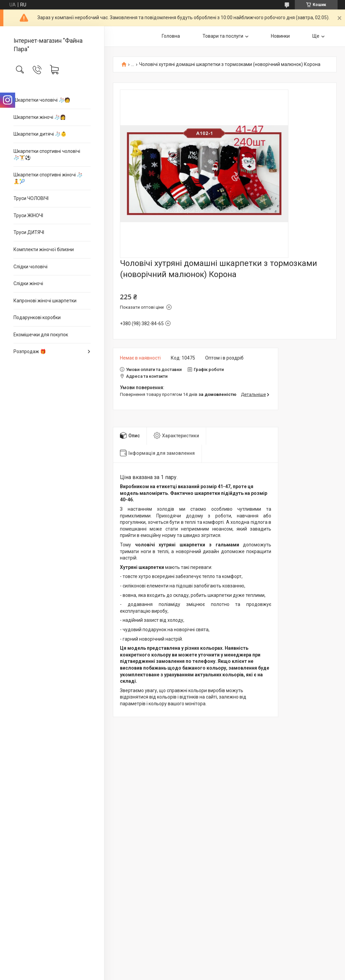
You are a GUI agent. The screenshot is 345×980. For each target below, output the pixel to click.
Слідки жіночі (28, 283)
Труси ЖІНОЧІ (28, 215)
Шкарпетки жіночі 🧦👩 (40, 117)
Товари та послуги (223, 36)
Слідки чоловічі (30, 267)
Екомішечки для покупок (41, 335)
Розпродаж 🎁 (30, 351)
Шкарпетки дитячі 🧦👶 (40, 134)
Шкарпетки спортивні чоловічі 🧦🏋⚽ (47, 155)
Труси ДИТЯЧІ (29, 232)
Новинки (280, 36)
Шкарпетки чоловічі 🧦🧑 (42, 100)
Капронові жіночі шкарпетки (45, 301)
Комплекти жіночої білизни (44, 249)
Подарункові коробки (37, 317)
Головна (171, 36)
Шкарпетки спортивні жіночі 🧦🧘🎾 (48, 178)
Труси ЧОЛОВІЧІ (31, 198)
